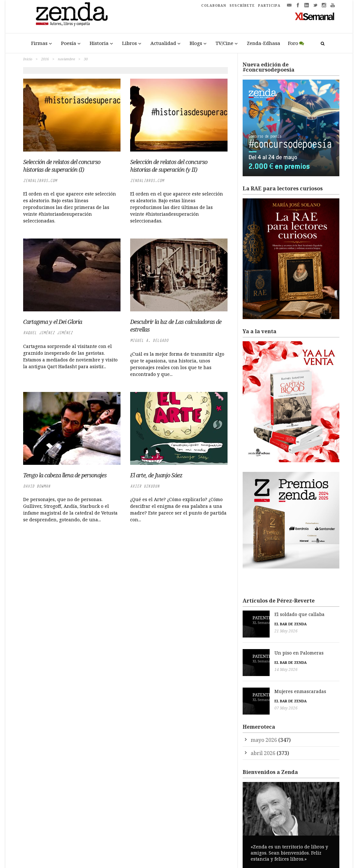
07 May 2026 (254, 702)
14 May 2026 (254, 667)
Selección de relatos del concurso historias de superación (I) (62, 166)
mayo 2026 (264, 731)
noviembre (66, 59)
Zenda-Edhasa (264, 43)
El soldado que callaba (268, 614)
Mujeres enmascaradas (268, 685)
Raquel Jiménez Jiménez (48, 333)
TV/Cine (224, 43)
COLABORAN (214, 5)
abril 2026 (263, 744)
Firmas (39, 43)
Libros (130, 43)
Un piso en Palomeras (267, 650)
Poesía (69, 43)
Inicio (28, 59)
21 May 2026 (254, 631)
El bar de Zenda (259, 624)
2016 (45, 59)
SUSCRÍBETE (242, 5)
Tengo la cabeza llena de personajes (65, 475)
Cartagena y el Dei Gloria (53, 322)
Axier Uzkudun (145, 486)
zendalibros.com (40, 181)
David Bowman (37, 486)
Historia (99, 43)
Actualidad (163, 43)
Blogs (196, 43)
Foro (293, 43)
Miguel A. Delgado (149, 340)
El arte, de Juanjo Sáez (156, 475)
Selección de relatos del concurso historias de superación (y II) (169, 166)
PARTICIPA (269, 5)
